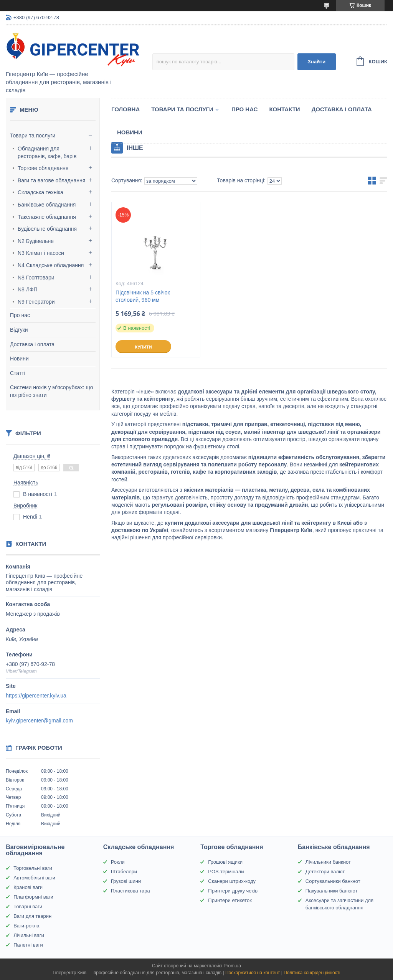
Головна (125, 109)
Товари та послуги (33, 136)
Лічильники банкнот (328, 862)
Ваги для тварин (32, 916)
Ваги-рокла (26, 926)
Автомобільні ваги (34, 878)
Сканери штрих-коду (232, 881)
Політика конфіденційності (312, 973)
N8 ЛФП (28, 289)
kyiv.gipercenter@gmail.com (39, 721)
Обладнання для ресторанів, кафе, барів (47, 152)
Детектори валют (325, 872)
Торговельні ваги (33, 868)
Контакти (284, 109)
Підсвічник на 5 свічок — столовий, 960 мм (146, 296)
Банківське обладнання (47, 205)
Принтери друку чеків (233, 891)
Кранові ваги (28, 887)
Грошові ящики (225, 862)
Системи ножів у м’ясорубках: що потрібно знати (52, 391)
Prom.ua (232, 966)
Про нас (20, 315)
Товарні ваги (28, 906)
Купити (143, 347)
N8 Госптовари (36, 278)
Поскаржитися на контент (253, 973)
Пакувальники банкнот (332, 891)
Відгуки (19, 330)
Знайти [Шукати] (316, 62)
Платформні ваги (33, 897)
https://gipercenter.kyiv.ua (36, 696)
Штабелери (124, 872)
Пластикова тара (130, 891)
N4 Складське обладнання (51, 265)
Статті (18, 373)
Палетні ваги (28, 945)
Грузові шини (126, 881)
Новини (19, 359)
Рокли (118, 862)
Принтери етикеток (230, 900)
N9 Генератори (36, 302)
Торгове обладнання (43, 168)
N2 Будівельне (36, 241)
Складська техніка (40, 192)
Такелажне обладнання (47, 217)
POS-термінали (226, 872)
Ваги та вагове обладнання (51, 180)
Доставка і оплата (32, 344)
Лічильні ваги (29, 935)
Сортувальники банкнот (333, 881)
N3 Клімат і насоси (41, 253)
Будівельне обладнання (47, 229)
